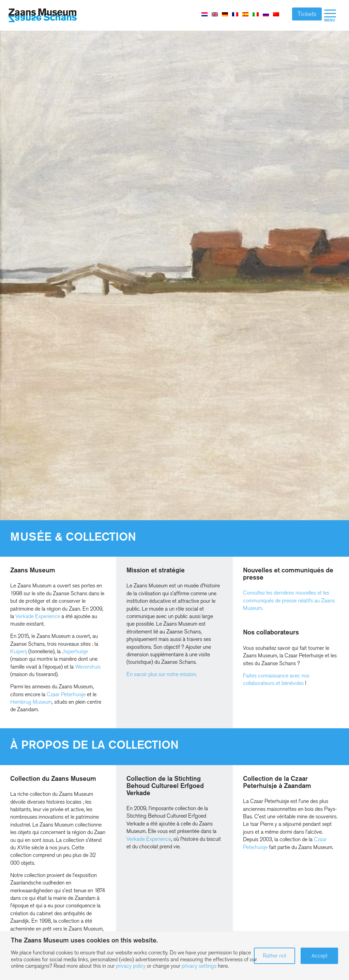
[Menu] (330, 15)
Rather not (275, 956)
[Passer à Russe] (266, 14)
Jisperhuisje (75, 651)
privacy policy (131, 966)
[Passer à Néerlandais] (204, 14)
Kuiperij (19, 651)
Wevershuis (88, 667)
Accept (320, 956)
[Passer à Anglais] (215, 14)
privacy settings (199, 966)
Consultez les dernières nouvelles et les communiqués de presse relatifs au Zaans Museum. (289, 600)
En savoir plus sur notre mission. (162, 674)
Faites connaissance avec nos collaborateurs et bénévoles (276, 679)
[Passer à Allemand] (225, 14)
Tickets (307, 14)
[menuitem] (330, 15)
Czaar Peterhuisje (66, 694)
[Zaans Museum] (43, 16)
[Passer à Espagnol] (245, 14)
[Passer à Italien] (256, 14)
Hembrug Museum (31, 702)
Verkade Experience (38, 616)
